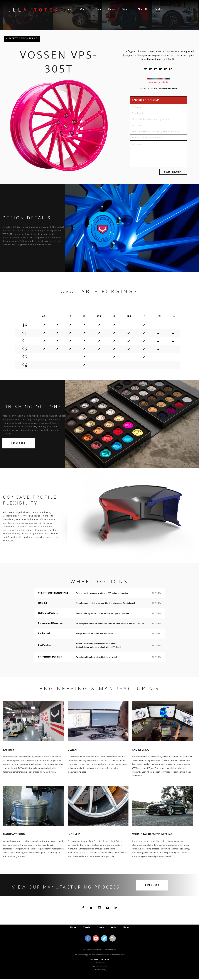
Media (98, 9)
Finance (126, 9)
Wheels (84, 9)
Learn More (18, 444)
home (73, 929)
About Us (143, 9)
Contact (159, 9)
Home (70, 9)
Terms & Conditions (100, 968)
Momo (112, 9)
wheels (86, 929)
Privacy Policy (100, 971)
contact (100, 929)
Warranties (100, 964)
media (113, 929)
